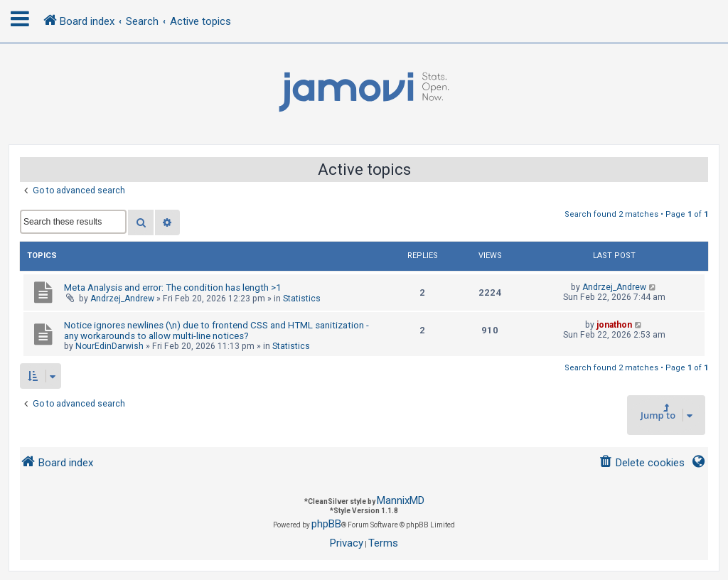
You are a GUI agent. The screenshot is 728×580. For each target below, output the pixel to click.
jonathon (614, 325)
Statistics (302, 299)
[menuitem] (642, 463)
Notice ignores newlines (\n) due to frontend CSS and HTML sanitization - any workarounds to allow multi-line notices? (216, 331)
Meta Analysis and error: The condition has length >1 (172, 288)
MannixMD (401, 500)
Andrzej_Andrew (122, 299)
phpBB (326, 524)
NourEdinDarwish (109, 346)
